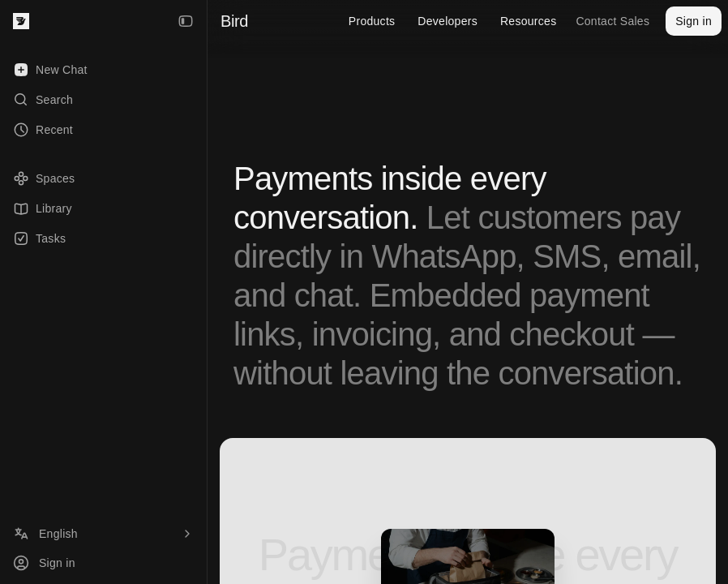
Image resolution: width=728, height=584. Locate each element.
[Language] (103, 534)
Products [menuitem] (372, 21)
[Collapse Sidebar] (186, 21)
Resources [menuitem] (528, 21)
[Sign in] (103, 563)
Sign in (694, 21)
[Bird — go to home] (21, 21)
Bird (234, 21)
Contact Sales (612, 21)
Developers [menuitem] (448, 21)
